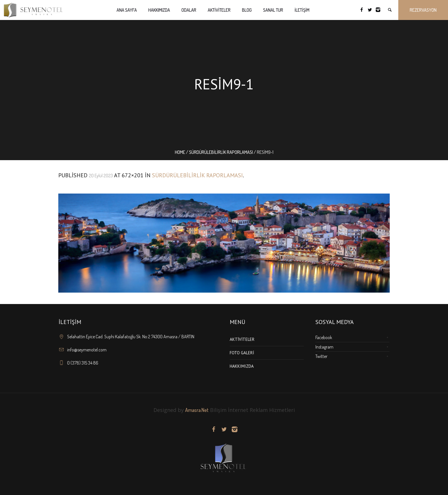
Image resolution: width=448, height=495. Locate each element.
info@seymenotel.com (87, 350)
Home (180, 152)
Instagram (324, 347)
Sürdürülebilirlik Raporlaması (221, 152)
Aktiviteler (242, 339)
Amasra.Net (197, 410)
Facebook (324, 337)
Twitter (321, 356)
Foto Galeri (242, 353)
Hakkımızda (242, 366)
